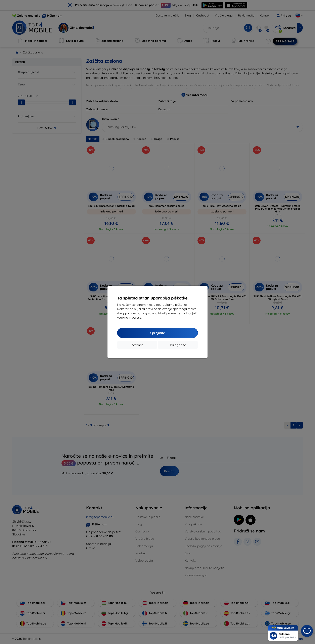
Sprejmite (158, 333)
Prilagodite (178, 345)
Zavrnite (137, 345)
